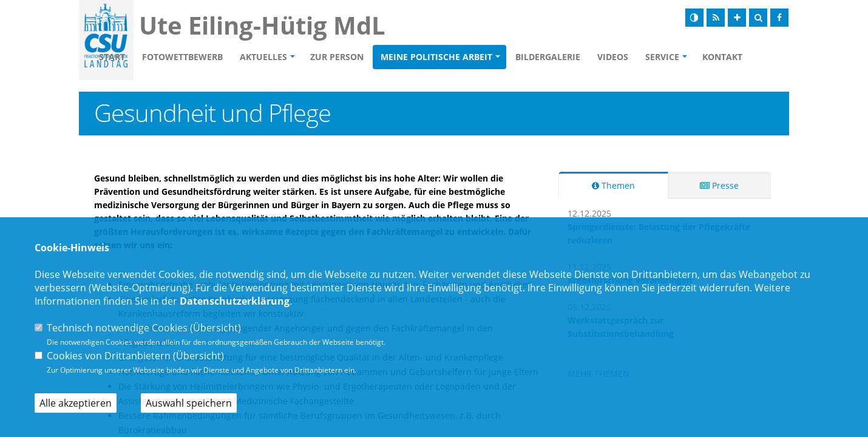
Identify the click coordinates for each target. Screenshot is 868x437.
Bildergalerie (618, 48)
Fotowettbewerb (252, 48)
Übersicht (215, 328)
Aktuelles (333, 48)
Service (732, 48)
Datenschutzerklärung (235, 301)
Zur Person (407, 48)
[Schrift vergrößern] (737, 18)
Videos (683, 48)
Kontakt (190, 72)
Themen (613, 187)
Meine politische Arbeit (506, 48)
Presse (719, 187)
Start (182, 48)
